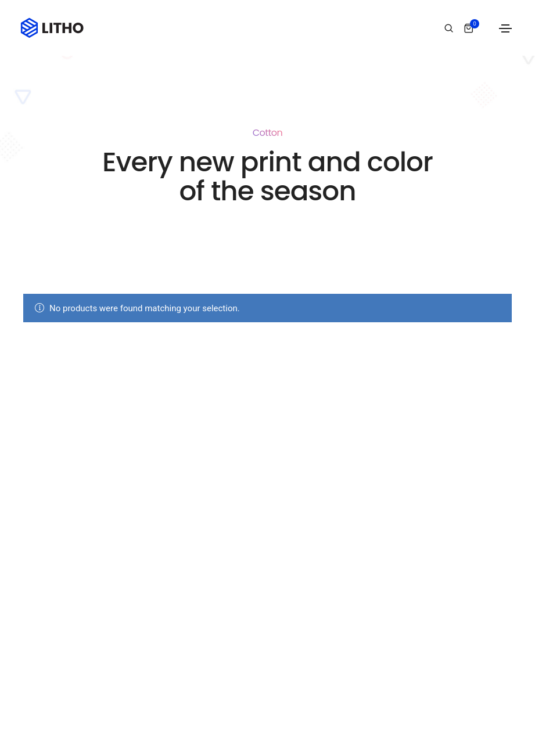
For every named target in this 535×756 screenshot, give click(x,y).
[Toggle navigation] (505, 28)
